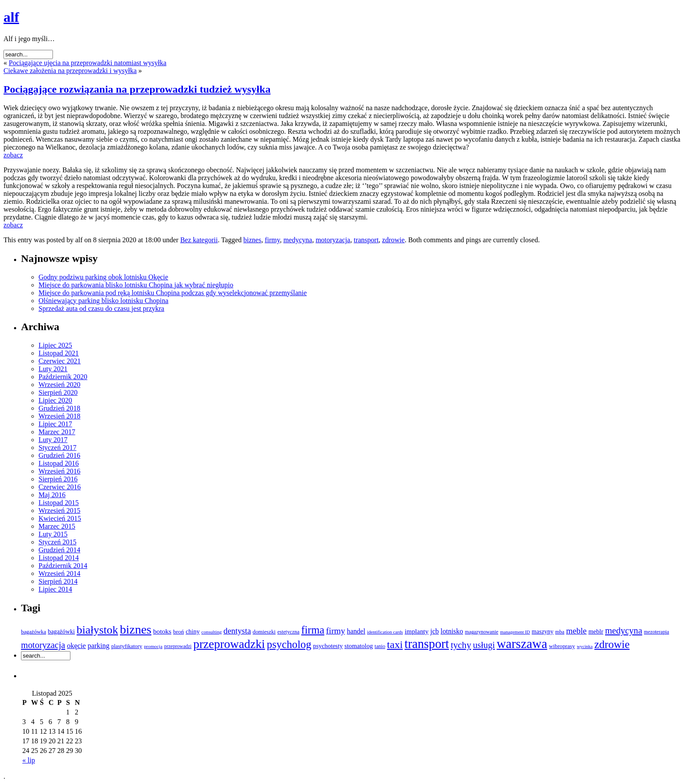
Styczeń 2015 (58, 542)
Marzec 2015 (57, 526)
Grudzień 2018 (59, 408)
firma (313, 630)
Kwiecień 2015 (60, 518)
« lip (29, 760)
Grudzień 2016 (59, 455)
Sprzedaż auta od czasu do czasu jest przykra (101, 308)
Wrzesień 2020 (59, 385)
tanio (380, 646)
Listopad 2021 (59, 353)
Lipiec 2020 (55, 400)
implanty (417, 631)
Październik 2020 (63, 377)
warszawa (522, 644)
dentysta (237, 631)
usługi (484, 645)
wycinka (584, 646)
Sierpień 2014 (58, 581)
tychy (461, 645)
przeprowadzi (178, 646)
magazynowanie (482, 632)
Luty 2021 (53, 369)
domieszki (264, 632)
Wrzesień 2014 (59, 573)
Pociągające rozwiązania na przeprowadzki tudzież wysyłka (137, 89)
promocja (153, 646)
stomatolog (359, 646)
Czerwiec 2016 (59, 487)
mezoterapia (656, 632)
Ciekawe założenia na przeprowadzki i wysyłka (70, 71)
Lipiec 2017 (55, 424)
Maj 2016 (52, 495)
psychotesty (328, 646)
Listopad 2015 (59, 503)
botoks (162, 631)
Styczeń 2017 (58, 448)
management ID (515, 632)
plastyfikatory (127, 646)
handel (356, 631)
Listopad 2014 (59, 558)
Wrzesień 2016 (59, 471)
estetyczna (289, 632)
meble (576, 631)
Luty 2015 (53, 534)
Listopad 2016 (59, 463)
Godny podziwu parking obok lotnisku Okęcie (103, 277)
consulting (211, 632)
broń (179, 632)
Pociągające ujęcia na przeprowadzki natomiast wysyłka (87, 63)
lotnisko (452, 631)
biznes (252, 240)
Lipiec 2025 (55, 345)
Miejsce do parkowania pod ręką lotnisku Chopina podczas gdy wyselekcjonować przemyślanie (173, 293)
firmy (272, 240)
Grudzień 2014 (59, 550)
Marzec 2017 (57, 432)
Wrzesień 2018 (59, 416)
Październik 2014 (63, 566)
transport (366, 240)
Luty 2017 (53, 440)
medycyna (298, 240)
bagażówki (61, 631)
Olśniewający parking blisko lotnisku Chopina (103, 301)
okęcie (76, 646)
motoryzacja (333, 240)
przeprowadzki (229, 644)
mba (560, 632)
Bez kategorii (199, 240)
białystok (97, 630)
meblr (596, 631)
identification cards (385, 632)
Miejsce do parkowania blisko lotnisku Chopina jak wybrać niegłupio (136, 285)
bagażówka (33, 632)
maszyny (542, 632)
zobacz (13, 155)
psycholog (289, 644)
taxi (395, 645)
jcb (435, 631)
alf (11, 17)
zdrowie (393, 240)
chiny (192, 631)
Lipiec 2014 (55, 589)
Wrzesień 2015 (59, 510)
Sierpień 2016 (58, 479)
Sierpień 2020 (58, 392)
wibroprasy (562, 646)
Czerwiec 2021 (59, 361)
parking (98, 646)
